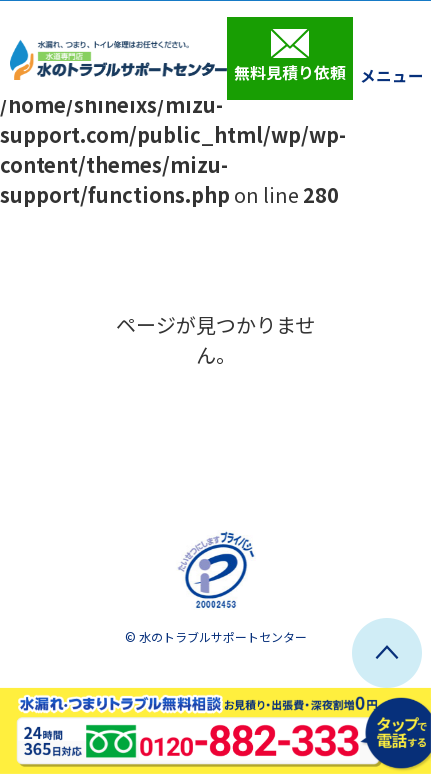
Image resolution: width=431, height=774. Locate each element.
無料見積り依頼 (290, 56)
